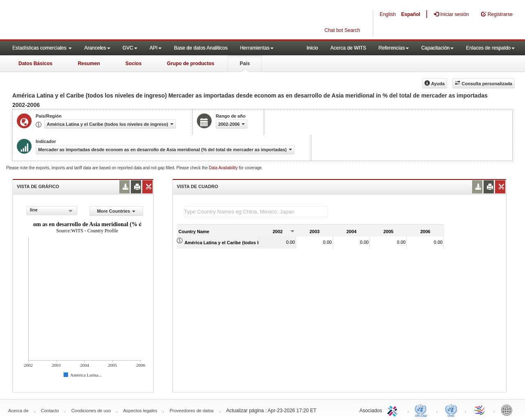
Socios (134, 64)
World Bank (509, 410)
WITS (82, 20)
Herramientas (257, 48)
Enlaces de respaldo (490, 48)
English (388, 14)
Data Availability (224, 168)
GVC (130, 48)
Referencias (394, 48)
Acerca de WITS (348, 48)
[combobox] (52, 211)
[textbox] (256, 212)
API (156, 48)
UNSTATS (451, 410)
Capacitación (437, 48)
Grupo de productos (191, 64)
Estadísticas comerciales (42, 48)
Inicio (312, 48)
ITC (394, 410)
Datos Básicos (35, 64)
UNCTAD (422, 410)
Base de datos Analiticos (201, 48)
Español (411, 14)
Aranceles (97, 48)
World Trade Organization (480, 410)
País (245, 64)
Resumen (89, 64)
